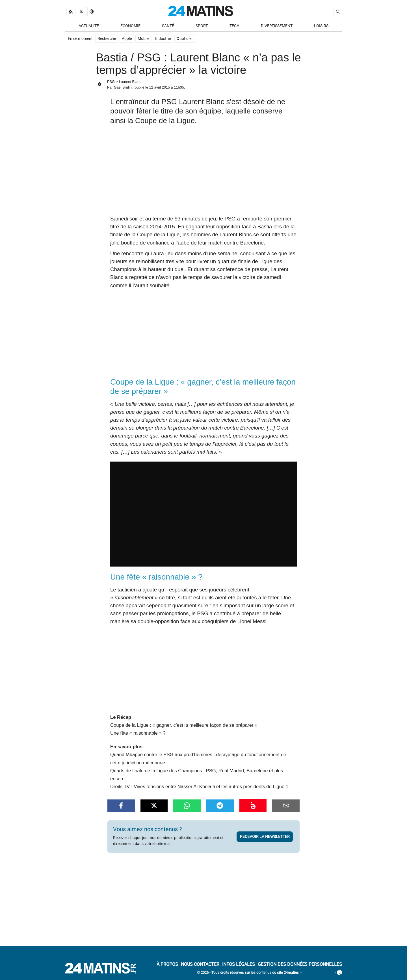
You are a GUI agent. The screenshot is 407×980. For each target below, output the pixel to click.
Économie (130, 26)
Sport (202, 26)
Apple (127, 39)
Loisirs (321, 26)
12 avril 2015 (160, 87)
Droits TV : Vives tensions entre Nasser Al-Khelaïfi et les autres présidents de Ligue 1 (199, 787)
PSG (111, 82)
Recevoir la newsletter (265, 837)
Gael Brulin (123, 87)
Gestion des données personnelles (300, 964)
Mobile (143, 39)
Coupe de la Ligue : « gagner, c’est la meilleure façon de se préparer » (184, 725)
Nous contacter (200, 964)
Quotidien (185, 39)
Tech (234, 26)
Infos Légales (239, 964)
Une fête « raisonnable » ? (138, 733)
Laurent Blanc (130, 82)
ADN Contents (318, 973)
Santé (168, 26)
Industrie (163, 39)
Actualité (89, 26)
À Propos (167, 964)
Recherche (107, 39)
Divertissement (277, 26)
